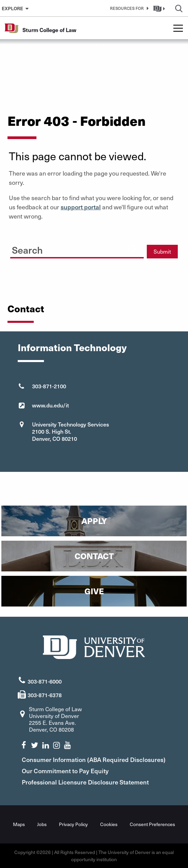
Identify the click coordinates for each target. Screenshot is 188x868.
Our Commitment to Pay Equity (65, 771)
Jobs (42, 824)
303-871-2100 (49, 386)
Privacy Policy (73, 824)
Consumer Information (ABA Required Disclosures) (94, 759)
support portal (81, 207)
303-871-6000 (45, 681)
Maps (19, 824)
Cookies (109, 824)
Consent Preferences (152, 824)
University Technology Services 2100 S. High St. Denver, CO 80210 (70, 431)
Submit (162, 251)
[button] (128, 8)
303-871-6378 (45, 695)
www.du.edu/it (50, 405)
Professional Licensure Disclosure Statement (85, 782)
